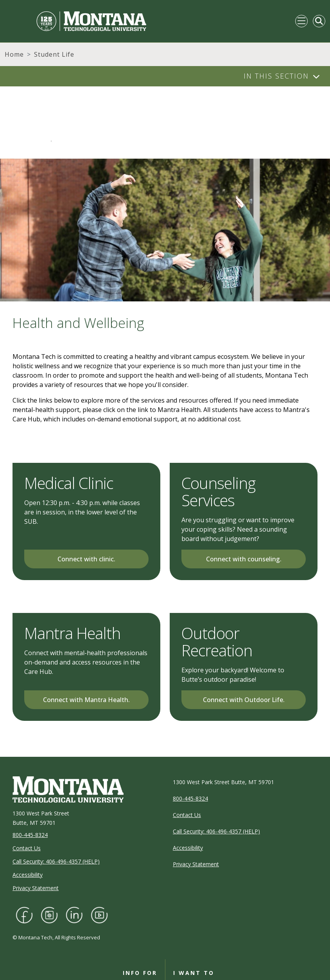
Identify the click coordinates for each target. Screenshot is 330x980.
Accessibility (28, 875)
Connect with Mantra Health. (86, 700)
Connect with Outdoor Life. (244, 700)
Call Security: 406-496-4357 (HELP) (56, 861)
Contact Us (27, 848)
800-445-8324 (30, 835)
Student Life (54, 54)
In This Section (276, 76)
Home (14, 54)
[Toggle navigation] (301, 21)
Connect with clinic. (86, 559)
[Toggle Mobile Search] (319, 21)
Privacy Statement (36, 888)
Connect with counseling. (244, 559)
